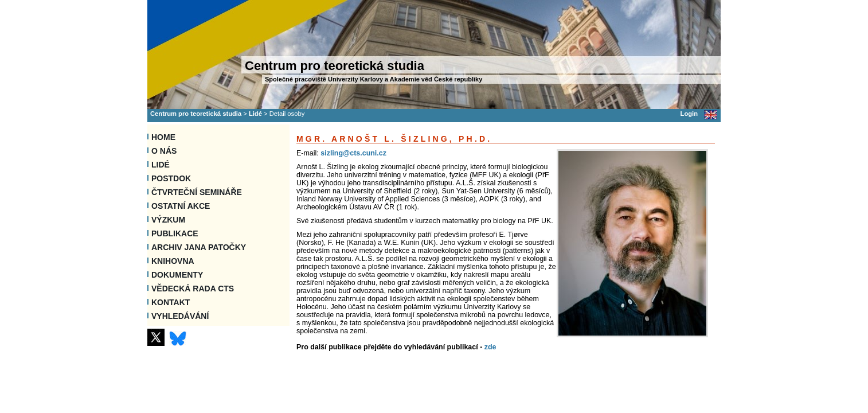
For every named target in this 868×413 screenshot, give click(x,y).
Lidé (255, 114)
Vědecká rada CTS (193, 289)
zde (490, 347)
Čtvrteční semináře (197, 192)
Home (163, 137)
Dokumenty (177, 275)
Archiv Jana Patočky (199, 247)
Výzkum (168, 220)
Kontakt (171, 302)
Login (689, 114)
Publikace (175, 233)
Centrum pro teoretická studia (196, 114)
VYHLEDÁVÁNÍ (180, 316)
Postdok (171, 178)
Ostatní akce (181, 206)
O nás (164, 151)
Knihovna (173, 261)
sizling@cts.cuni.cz (353, 153)
